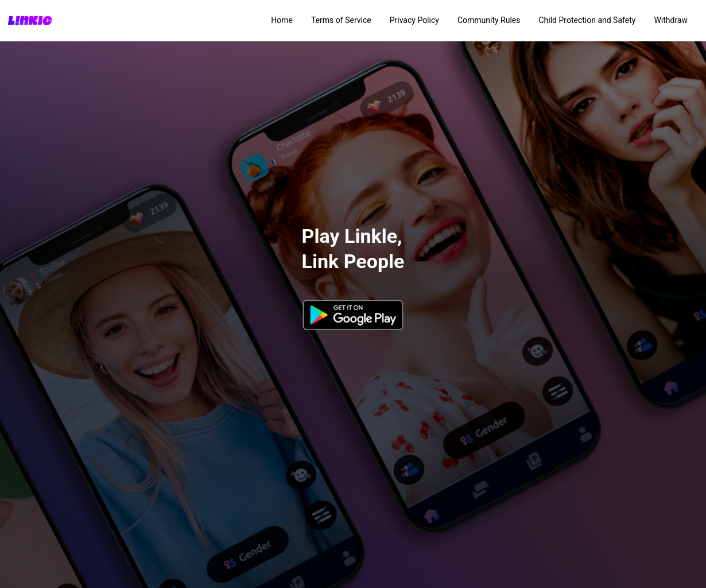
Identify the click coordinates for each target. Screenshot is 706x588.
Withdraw (671, 20)
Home (282, 20)
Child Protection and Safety (587, 20)
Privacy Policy (414, 20)
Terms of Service (341, 20)
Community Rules (489, 20)
